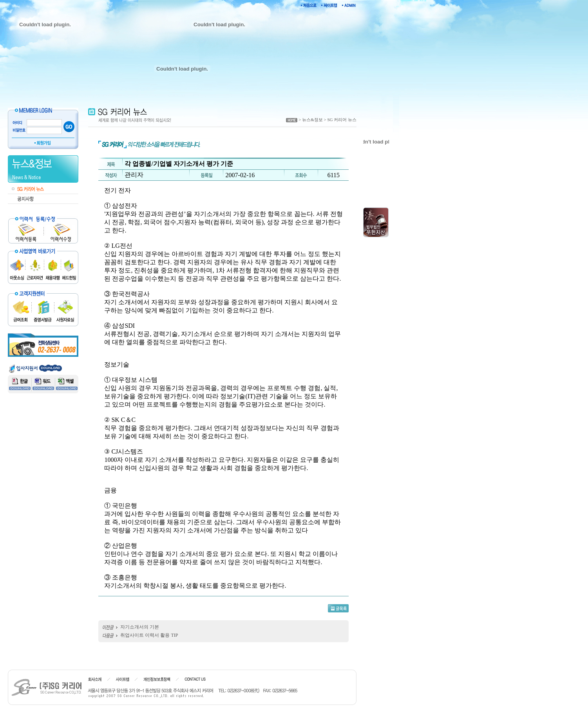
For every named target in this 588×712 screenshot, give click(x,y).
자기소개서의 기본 (140, 627)
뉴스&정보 (312, 120)
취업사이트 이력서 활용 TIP (149, 635)
